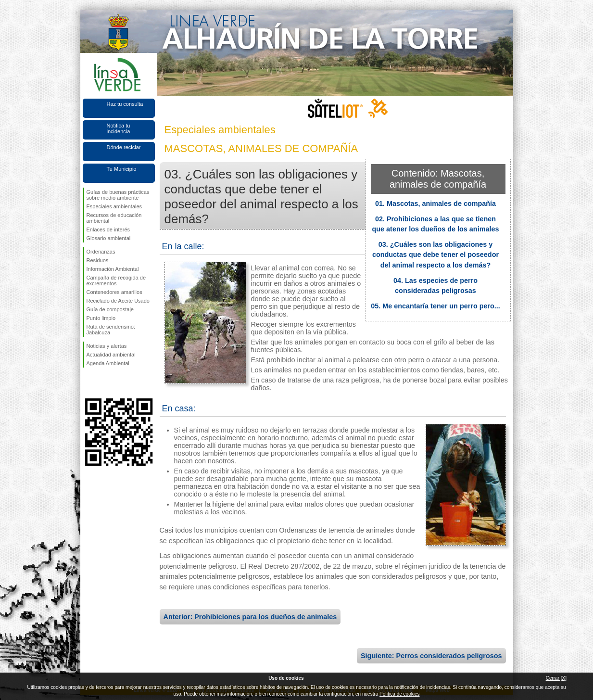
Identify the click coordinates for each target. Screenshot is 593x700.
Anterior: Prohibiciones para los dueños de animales (250, 617)
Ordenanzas (101, 252)
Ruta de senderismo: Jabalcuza (111, 330)
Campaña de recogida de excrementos (116, 280)
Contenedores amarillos (114, 292)
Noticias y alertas (107, 346)
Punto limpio (101, 318)
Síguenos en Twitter (104, 383)
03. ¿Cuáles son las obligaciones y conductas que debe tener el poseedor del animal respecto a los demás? (435, 255)
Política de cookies (399, 694)
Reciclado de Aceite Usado (118, 301)
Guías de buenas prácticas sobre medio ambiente (118, 195)
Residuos (98, 260)
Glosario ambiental (109, 238)
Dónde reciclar (124, 147)
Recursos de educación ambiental (114, 218)
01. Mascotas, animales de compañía (435, 204)
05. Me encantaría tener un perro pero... (435, 306)
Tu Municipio (122, 169)
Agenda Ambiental (108, 363)
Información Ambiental (113, 269)
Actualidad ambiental (111, 355)
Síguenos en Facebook (88, 383)
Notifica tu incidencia (119, 128)
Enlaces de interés (108, 229)
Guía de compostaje (110, 309)
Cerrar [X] (556, 678)
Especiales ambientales (114, 206)
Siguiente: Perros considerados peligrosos (431, 656)
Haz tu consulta (125, 104)
